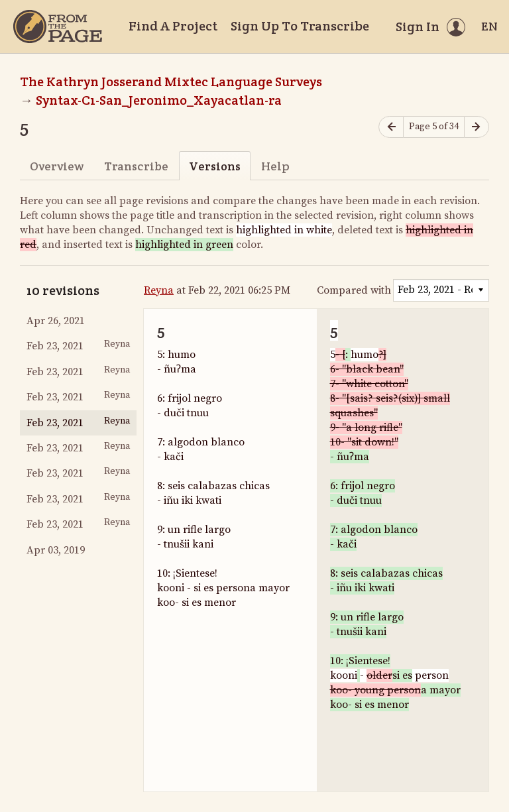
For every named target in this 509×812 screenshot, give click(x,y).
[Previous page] (391, 127)
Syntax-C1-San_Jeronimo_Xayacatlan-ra (159, 100)
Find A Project (173, 26)
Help (275, 166)
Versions (215, 166)
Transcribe (136, 166)
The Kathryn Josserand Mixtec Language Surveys (171, 82)
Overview (57, 166)
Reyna (159, 290)
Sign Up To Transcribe (300, 26)
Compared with (354, 290)
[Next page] (477, 127)
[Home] (58, 27)
